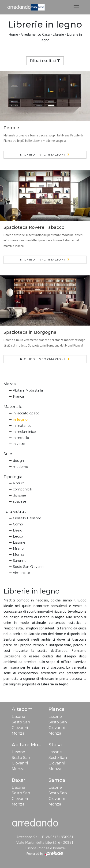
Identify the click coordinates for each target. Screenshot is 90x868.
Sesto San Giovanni (29, 567)
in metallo (21, 438)
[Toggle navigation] (76, 7)
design (18, 461)
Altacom (22, 709)
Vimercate (21, 573)
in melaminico (24, 432)
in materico (22, 426)
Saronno (20, 561)
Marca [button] (10, 384)
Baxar (19, 780)
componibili (22, 489)
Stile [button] (8, 454)
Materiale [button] (13, 406)
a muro (19, 483)
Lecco (18, 536)
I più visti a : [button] (15, 511)
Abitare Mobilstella (28, 390)
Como (18, 524)
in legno (20, 419)
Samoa (57, 780)
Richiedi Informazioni (43, 155)
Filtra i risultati (45, 61)
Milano (18, 549)
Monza (19, 555)
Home (13, 34)
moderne (21, 467)
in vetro (19, 444)
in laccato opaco (26, 413)
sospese (20, 501)
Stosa (55, 745)
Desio (18, 530)
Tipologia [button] (13, 477)
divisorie (19, 495)
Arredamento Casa (35, 34)
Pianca (18, 396)
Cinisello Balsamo (27, 518)
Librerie (58, 34)
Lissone (19, 542)
